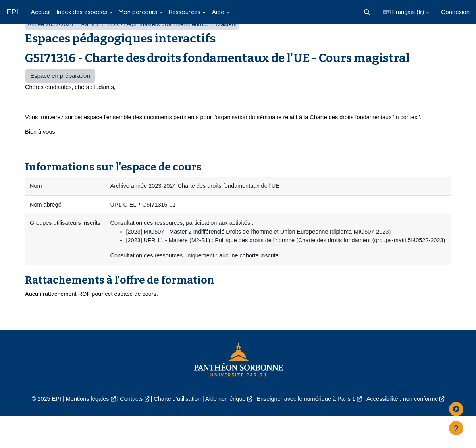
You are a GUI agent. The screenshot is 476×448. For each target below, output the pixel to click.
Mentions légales (83, 430)
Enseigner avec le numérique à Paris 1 (308, 430)
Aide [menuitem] (218, 12)
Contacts (128, 430)
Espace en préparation (60, 94)
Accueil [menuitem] (41, 12)
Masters (232, 43)
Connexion (455, 12)
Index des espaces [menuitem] (82, 12)
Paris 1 (92, 43)
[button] (367, 12)
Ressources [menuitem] (185, 12)
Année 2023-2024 (51, 43)
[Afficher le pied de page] (456, 428)
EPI (12, 12)
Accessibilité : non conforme (408, 430)
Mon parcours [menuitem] (138, 12)
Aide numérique (225, 430)
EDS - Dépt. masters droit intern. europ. (162, 43)
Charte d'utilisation (175, 430)
